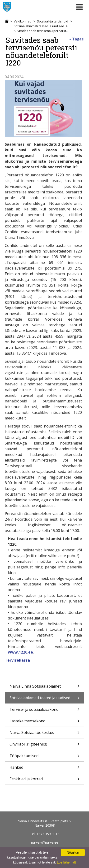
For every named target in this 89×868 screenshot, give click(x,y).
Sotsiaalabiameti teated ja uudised (39, 26)
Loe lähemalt (66, 862)
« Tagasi (77, 39)
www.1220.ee (20, 652)
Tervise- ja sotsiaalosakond (44, 711)
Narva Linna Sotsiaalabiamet (44, 688)
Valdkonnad (23, 21)
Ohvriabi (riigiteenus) (44, 746)
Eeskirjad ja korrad (44, 780)
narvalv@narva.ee (45, 842)
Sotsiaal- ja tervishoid (53, 21)
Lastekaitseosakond (44, 722)
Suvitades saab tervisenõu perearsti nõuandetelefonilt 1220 (41, 31)
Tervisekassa (17, 660)
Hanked (44, 769)
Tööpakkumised (44, 757)
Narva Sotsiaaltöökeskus (44, 734)
